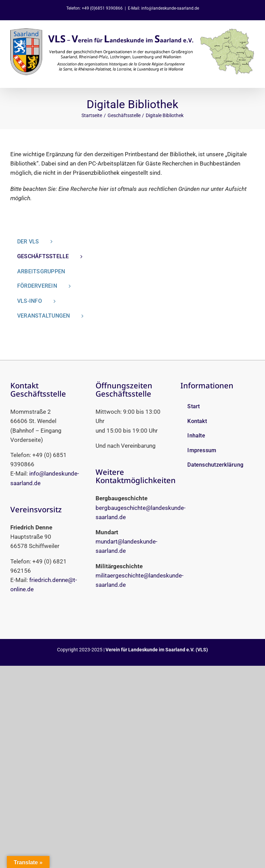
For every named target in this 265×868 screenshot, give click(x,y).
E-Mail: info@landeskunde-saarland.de (163, 8)
